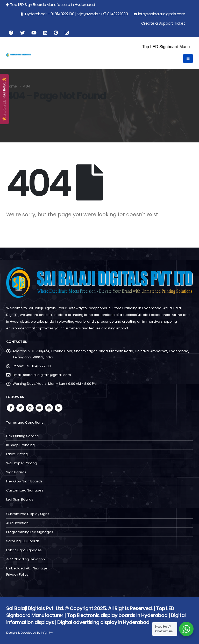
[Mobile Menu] (188, 59)
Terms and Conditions (25, 422)
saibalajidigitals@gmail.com (47, 375)
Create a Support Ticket (163, 23)
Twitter (20, 408)
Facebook (11, 408)
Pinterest (30, 408)
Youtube (39, 408)
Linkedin (59, 408)
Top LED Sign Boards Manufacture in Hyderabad (51, 5)
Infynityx (47, 633)
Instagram (49, 408)
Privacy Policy (17, 574)
